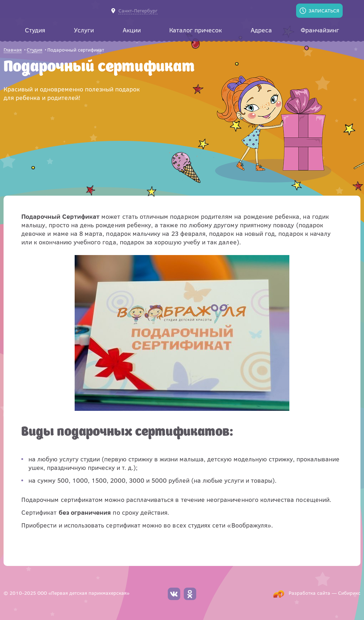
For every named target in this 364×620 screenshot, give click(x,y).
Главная (13, 50)
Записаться (324, 10)
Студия (34, 50)
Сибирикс (349, 593)
